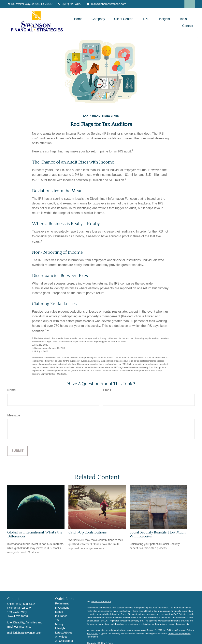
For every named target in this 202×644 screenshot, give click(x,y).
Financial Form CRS (101, 601)
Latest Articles (64, 633)
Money (59, 624)
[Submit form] (17, 451)
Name (12, 390)
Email (107, 390)
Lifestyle (60, 628)
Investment (62, 608)
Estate (59, 612)
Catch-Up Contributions (88, 532)
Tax (57, 620)
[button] (78, 19)
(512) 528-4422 (70, 4)
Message (14, 415)
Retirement (62, 603)
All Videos (61, 637)
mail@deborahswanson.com (106, 4)
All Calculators (64, 641)
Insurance (61, 616)
